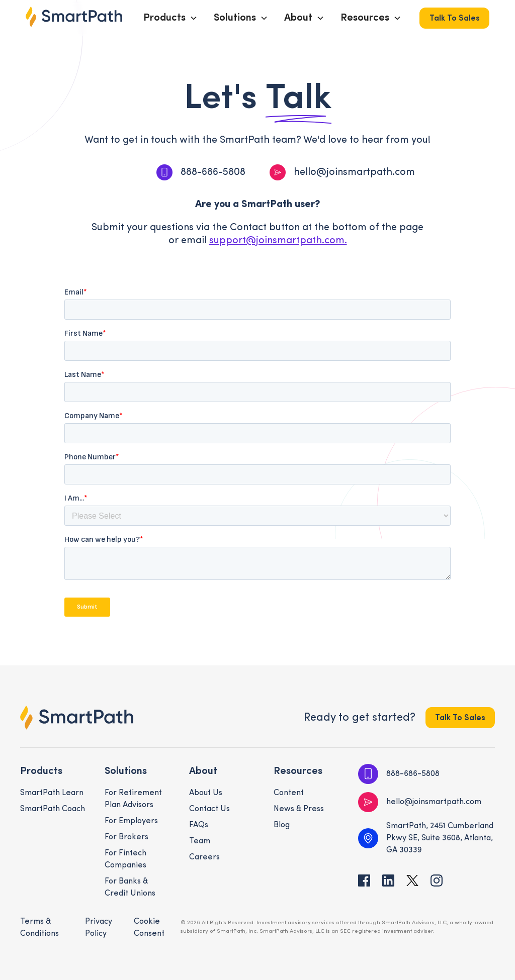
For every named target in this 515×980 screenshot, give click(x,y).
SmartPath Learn (52, 793)
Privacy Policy (99, 928)
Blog (282, 825)
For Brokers (126, 837)
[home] (74, 17)
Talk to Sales (455, 19)
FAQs (199, 825)
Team (200, 841)
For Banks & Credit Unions (130, 888)
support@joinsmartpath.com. (278, 241)
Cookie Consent (149, 928)
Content (289, 793)
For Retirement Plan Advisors (133, 799)
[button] (170, 18)
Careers (204, 857)
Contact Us (209, 809)
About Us (206, 793)
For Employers (131, 821)
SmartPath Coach (53, 809)
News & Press (299, 809)
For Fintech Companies (125, 859)
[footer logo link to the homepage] (77, 718)
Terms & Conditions (39, 928)
